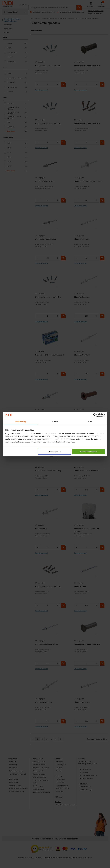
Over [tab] (90, 422)
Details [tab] (55, 422)
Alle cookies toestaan (89, 452)
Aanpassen (55, 452)
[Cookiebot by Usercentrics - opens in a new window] (95, 415)
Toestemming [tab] (20, 422)
